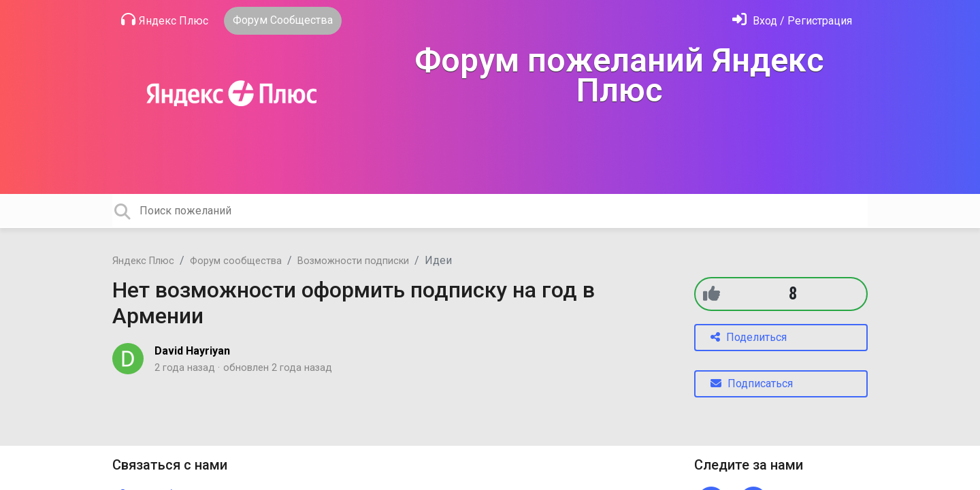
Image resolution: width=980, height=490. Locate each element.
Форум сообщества (236, 261)
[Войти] (792, 21)
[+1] (712, 294)
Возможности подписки (353, 261)
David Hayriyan (192, 351)
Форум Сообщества (283, 20)
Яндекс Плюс (165, 20)
